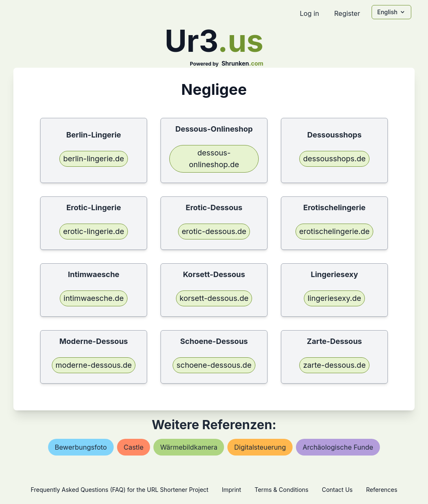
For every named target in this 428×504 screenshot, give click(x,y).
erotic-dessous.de (214, 231)
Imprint (232, 490)
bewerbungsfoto (81, 447)
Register (347, 13)
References (382, 490)
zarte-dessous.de (334, 365)
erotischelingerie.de (334, 231)
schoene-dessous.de (214, 365)
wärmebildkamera (189, 447)
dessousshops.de (334, 159)
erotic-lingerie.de (94, 231)
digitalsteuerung (260, 447)
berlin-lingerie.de (94, 159)
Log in (309, 13)
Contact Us (337, 490)
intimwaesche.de (94, 298)
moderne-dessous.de (94, 365)
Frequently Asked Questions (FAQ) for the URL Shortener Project (119, 490)
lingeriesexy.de (334, 298)
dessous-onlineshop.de (214, 159)
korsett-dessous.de (214, 298)
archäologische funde (338, 447)
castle (134, 447)
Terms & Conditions (282, 490)
